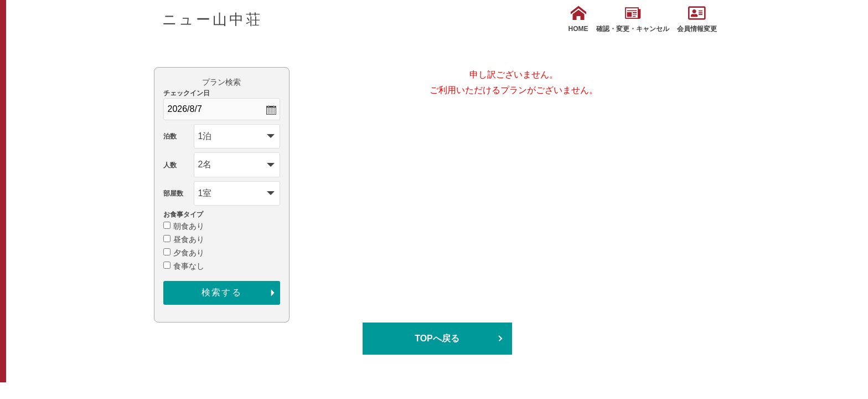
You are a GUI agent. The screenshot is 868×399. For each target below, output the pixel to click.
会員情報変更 (697, 19)
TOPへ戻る (437, 338)
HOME (578, 19)
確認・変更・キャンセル (633, 19)
